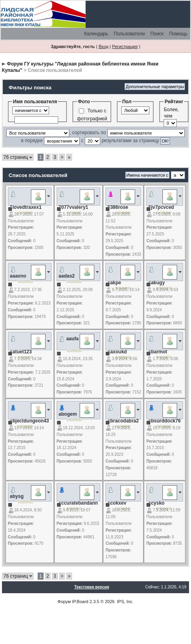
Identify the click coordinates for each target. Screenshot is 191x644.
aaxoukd (117, 352)
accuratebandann (78, 503)
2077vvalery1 (74, 207)
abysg (17, 496)
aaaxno (18, 276)
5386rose (118, 207)
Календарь (96, 34)
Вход (104, 46)
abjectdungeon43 (30, 421)
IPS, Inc (125, 602)
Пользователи (129, 34)
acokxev (117, 503)
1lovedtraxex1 (26, 207)
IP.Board (80, 602)
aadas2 (67, 276)
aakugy (156, 283)
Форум (64, 602)
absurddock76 (164, 421)
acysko (156, 503)
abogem (68, 414)
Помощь (178, 34)
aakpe (114, 283)
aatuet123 (21, 352)
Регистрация (125, 46)
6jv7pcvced (161, 207)
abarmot (158, 352)
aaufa (72, 339)
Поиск (157, 34)
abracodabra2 (123, 421)
